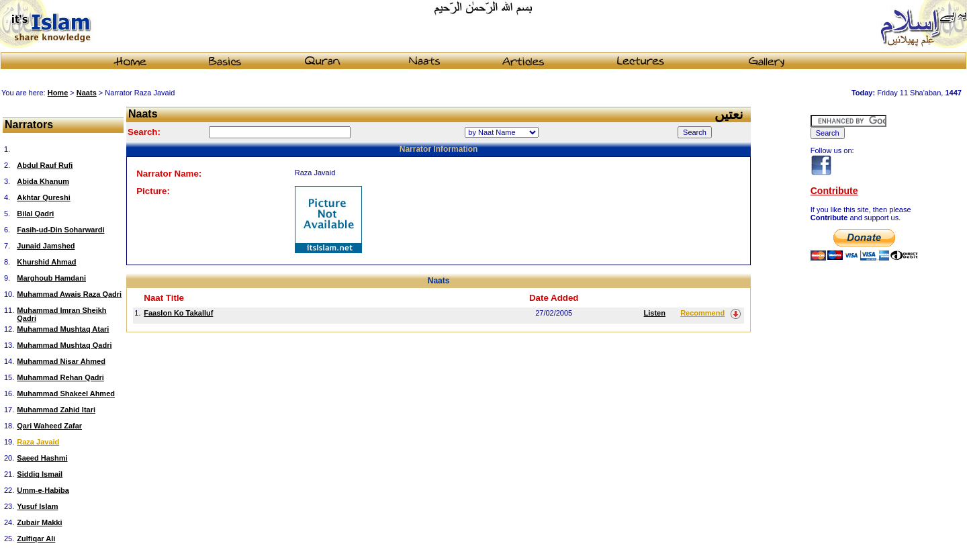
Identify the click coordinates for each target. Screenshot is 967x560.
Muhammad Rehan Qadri (60, 377)
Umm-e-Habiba (43, 490)
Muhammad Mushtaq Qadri (64, 345)
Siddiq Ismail (40, 474)
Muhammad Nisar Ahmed (61, 361)
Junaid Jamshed (46, 246)
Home (58, 93)
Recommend (702, 313)
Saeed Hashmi (42, 458)
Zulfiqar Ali (36, 539)
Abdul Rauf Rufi (45, 165)
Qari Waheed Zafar (49, 426)
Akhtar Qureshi (43, 197)
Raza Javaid (38, 442)
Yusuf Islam (37, 506)
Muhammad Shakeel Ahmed (66, 393)
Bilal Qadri (35, 214)
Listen (655, 313)
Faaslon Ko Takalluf (178, 313)
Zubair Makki (39, 522)
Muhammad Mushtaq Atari (63, 329)
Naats (87, 93)
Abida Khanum (43, 181)
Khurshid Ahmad (46, 262)
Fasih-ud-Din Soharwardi (60, 230)
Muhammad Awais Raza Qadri (69, 294)
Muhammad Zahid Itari (56, 410)
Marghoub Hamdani (51, 278)
